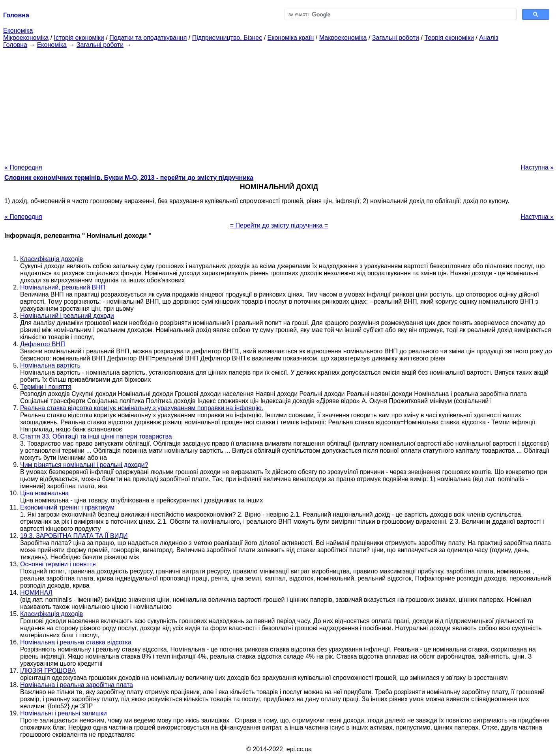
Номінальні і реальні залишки (64, 713)
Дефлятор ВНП (43, 344)
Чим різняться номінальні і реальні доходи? (84, 465)
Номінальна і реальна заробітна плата (77, 685)
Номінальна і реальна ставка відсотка (76, 642)
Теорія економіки (449, 38)
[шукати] (400, 15)
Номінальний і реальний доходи (67, 316)
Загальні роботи (396, 38)
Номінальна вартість (50, 365)
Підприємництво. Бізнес (227, 38)
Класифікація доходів (51, 259)
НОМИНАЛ (36, 593)
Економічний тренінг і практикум (67, 507)
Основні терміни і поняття (58, 564)
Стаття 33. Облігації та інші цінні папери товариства (96, 436)
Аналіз (489, 38)
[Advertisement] (279, 104)
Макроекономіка (343, 38)
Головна (15, 45)
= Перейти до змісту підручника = (279, 225)
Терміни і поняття (46, 387)
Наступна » (537, 167)
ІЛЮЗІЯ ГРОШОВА (48, 671)
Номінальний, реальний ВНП (63, 287)
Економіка (18, 31)
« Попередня (23, 167)
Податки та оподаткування (148, 38)
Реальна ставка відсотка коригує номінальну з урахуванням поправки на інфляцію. (142, 408)
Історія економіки (79, 38)
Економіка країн (291, 38)
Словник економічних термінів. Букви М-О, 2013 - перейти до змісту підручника (129, 178)
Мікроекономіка (26, 38)
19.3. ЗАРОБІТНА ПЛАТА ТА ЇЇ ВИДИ (74, 536)
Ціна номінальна (44, 493)
